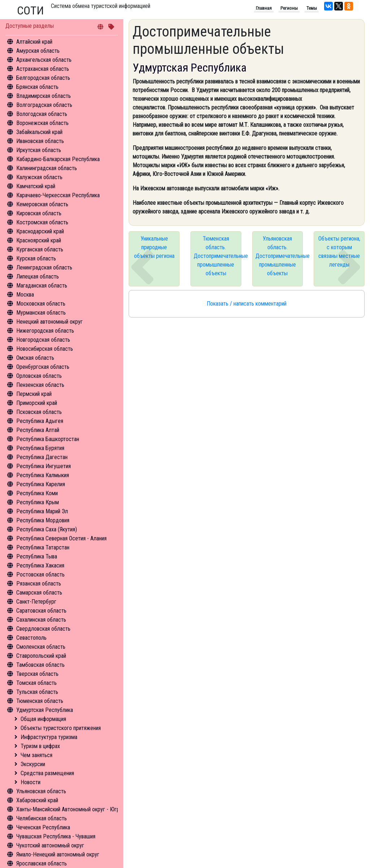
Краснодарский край (40, 231)
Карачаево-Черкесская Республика (58, 195)
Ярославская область (42, 863)
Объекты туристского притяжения (61, 728)
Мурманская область (41, 313)
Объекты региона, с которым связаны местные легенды (339, 252)
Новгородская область (43, 340)
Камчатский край (36, 186)
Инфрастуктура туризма (49, 737)
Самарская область (39, 593)
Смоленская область (41, 647)
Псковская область (39, 412)
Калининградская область (47, 168)
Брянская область (37, 87)
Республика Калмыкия (43, 475)
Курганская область (40, 249)
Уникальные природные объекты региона (154, 247)
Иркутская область (39, 150)
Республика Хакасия (40, 565)
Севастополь (31, 638)
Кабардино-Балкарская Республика (58, 159)
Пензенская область (40, 385)
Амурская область (38, 51)
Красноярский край (39, 240)
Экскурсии (33, 764)
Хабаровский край (37, 800)
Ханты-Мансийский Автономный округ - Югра (69, 809)
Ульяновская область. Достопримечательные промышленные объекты (279, 256)
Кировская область (39, 213)
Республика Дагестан (42, 457)
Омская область (35, 358)
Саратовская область (41, 611)
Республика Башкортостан (48, 439)
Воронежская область (42, 123)
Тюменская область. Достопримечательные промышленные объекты (218, 256)
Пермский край (34, 394)
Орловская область (39, 376)
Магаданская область (42, 286)
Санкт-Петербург (36, 602)
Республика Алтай (38, 430)
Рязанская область (39, 584)
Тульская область (37, 692)
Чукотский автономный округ (50, 845)
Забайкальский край (39, 132)
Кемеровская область (42, 204)
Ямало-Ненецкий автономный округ (58, 854)
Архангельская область (44, 60)
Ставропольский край (41, 656)
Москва (25, 295)
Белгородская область (43, 78)
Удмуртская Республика (45, 710)
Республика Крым (38, 502)
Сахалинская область (41, 620)
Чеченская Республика (43, 827)
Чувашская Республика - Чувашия (56, 836)
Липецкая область (38, 277)
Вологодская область (42, 114)
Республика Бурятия (40, 448)
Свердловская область (43, 629)
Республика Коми (37, 493)
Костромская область (42, 222)
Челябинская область (42, 818)
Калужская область (39, 177)
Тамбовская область (40, 665)
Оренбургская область (43, 367)
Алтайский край (34, 42)
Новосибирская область (45, 349)
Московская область (41, 304)
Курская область (36, 258)
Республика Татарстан (43, 547)
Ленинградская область (44, 267)
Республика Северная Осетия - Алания (61, 538)
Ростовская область (40, 575)
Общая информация (43, 719)
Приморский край (37, 403)
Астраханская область (43, 69)
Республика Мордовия (43, 520)
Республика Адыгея (40, 421)
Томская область (36, 683)
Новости (31, 782)
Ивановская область (40, 141)
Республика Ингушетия (44, 466)
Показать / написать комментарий (247, 304)
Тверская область (37, 674)
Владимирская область (44, 96)
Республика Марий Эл (42, 511)
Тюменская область (40, 701)
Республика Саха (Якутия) (47, 529)
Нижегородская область (45, 331)
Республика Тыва (37, 556)
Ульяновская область (41, 791)
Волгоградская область (44, 105)
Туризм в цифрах (40, 746)
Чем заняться (36, 755)
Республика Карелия (41, 484)
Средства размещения (47, 773)
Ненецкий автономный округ (50, 322)
